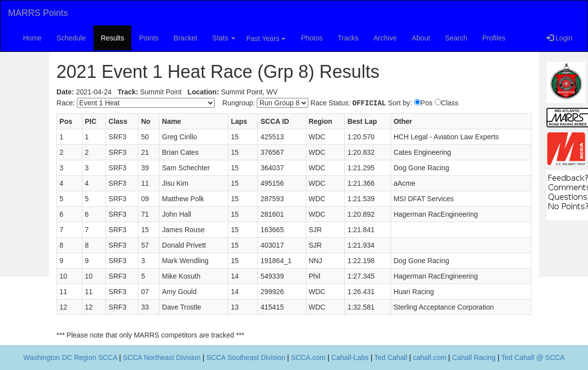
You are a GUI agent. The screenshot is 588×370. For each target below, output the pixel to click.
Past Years (266, 38)
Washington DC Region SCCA (70, 358)
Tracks (348, 38)
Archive (385, 38)
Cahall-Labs (350, 358)
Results (113, 38)
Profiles (494, 38)
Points (149, 38)
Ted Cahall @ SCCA (533, 358)
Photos (312, 38)
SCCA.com (308, 358)
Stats (224, 38)
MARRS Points (38, 13)
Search (456, 38)
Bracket (185, 38)
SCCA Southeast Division (246, 358)
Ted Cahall (391, 358)
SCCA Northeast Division (162, 358)
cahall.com (430, 358)
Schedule (71, 38)
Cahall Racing (474, 358)
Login (560, 38)
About (421, 38)
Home (32, 38)
